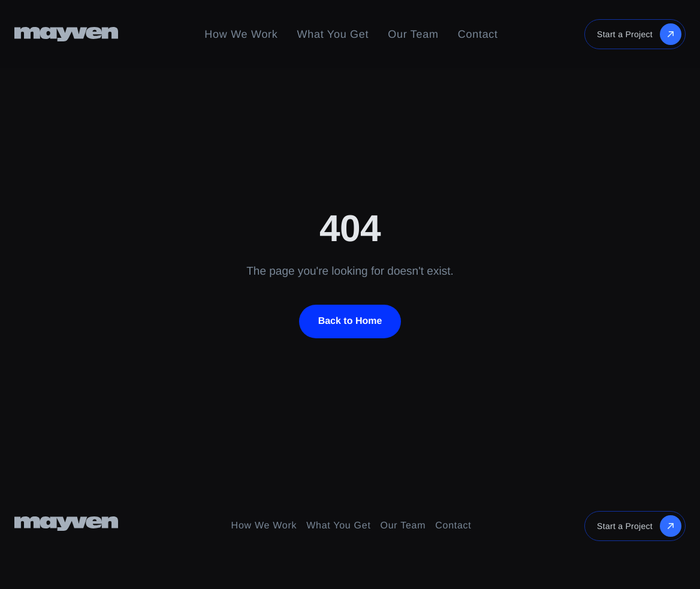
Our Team (413, 34)
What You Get (333, 34)
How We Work (241, 34)
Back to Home (350, 321)
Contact (478, 34)
